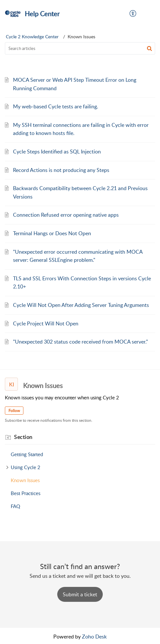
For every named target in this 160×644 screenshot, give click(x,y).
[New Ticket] (80, 594)
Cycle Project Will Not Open (46, 323)
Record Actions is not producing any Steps (61, 170)
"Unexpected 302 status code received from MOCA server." (80, 342)
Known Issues (25, 480)
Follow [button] (14, 411)
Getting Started (27, 454)
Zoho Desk (94, 637)
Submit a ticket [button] (80, 594)
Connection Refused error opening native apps (66, 215)
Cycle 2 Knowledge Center (32, 36)
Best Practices (26, 493)
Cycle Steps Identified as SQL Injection (57, 152)
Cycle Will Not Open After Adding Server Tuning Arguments (81, 305)
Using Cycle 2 (26, 467)
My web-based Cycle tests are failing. (56, 106)
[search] (80, 48)
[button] (133, 14)
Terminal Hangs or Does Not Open (52, 233)
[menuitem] (133, 14)
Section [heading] (23, 437)
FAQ (15, 506)
